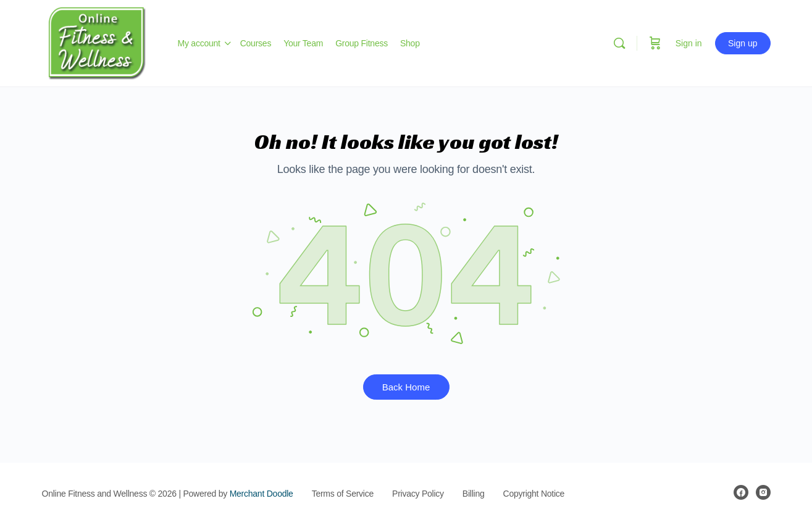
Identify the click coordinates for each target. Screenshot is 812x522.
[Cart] (655, 43)
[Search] (619, 43)
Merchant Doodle (262, 494)
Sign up (743, 43)
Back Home (406, 387)
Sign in (689, 43)
